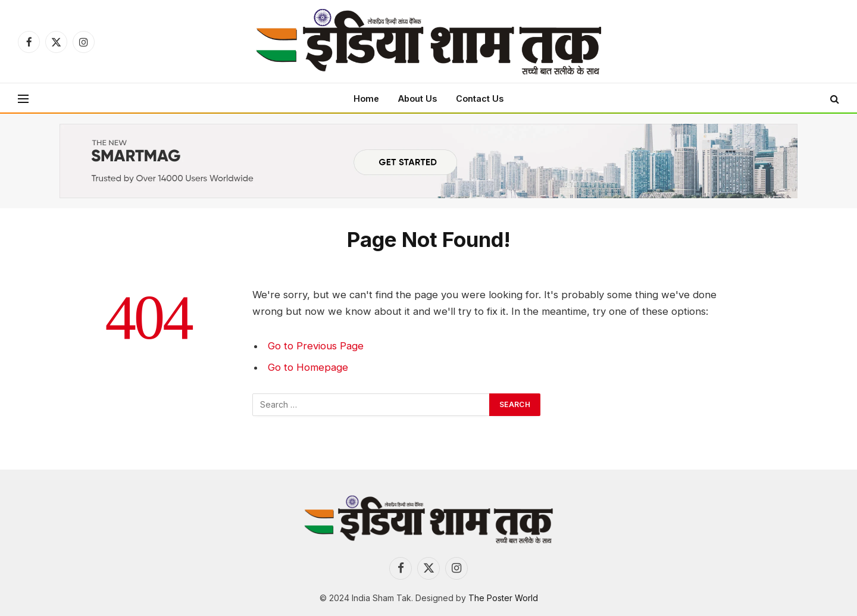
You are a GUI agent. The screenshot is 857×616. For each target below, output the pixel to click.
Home (366, 99)
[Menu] (23, 99)
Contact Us (480, 99)
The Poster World (503, 598)
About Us (417, 99)
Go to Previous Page (316, 346)
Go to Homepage (308, 367)
